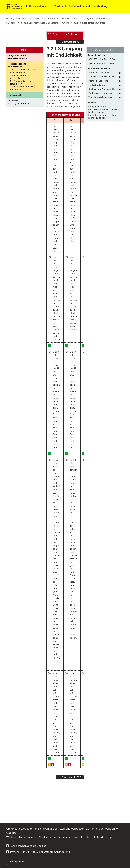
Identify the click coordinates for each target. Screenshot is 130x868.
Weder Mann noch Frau (100, 77)
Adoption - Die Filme (99, 57)
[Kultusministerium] (35, 6)
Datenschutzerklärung (98, 837)
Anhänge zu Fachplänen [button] (20, 88)
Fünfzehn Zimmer (97, 69)
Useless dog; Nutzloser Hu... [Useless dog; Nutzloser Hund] (102, 73)
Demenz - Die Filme (98, 65)
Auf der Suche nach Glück (102, 61)
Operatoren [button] (14, 85)
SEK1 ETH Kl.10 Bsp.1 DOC (102, 43)
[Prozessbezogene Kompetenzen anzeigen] (17, 50)
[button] (18, 79)
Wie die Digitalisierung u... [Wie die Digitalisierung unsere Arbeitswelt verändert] (101, 82)
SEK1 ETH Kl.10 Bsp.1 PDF (101, 48)
